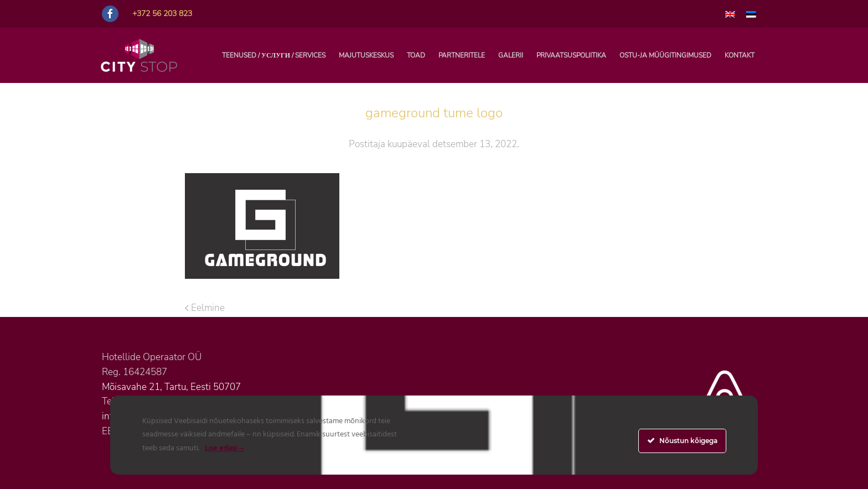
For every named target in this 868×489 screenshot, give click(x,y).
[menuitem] (730, 14)
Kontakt (740, 55)
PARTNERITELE (462, 55)
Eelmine (205, 308)
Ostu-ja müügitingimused (665, 55)
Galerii (511, 55)
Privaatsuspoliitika (571, 55)
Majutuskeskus (366, 55)
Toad (416, 55)
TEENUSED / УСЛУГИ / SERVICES (274, 55)
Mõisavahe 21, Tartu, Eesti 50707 (171, 387)
